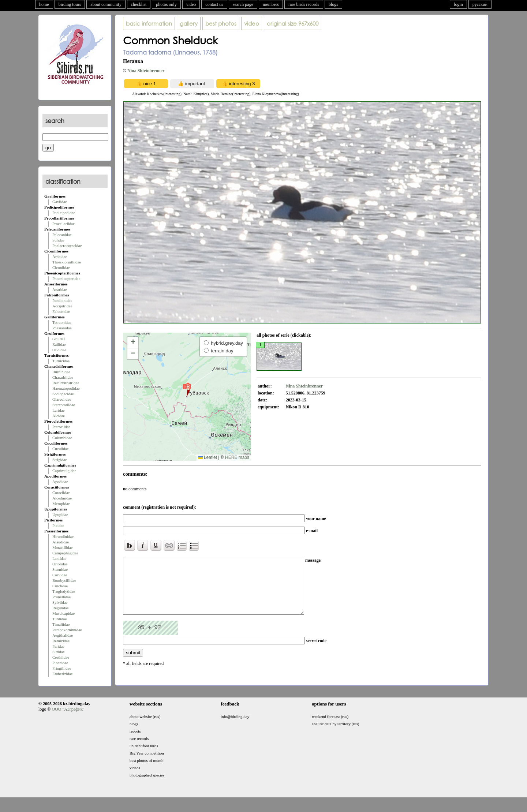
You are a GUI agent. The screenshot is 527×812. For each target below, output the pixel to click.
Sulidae (58, 240)
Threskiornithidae (67, 262)
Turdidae (59, 619)
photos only (166, 4)
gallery (189, 23)
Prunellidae (61, 597)
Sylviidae (60, 602)
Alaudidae (61, 542)
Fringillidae (62, 668)
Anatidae (60, 289)
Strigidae (60, 460)
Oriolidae (60, 564)
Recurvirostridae (66, 383)
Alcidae (59, 416)
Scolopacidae (63, 394)
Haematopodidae (66, 388)
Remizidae (61, 641)
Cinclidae (60, 586)
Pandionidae (62, 300)
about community (106, 4)
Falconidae (61, 311)
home (44, 4)
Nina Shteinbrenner (146, 71)
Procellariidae (63, 224)
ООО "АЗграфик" (68, 719)
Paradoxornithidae (67, 630)
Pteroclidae (61, 427)
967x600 (293, 23)
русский (480, 4)
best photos (221, 23)
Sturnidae (60, 569)
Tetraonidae (62, 322)
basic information (149, 23)
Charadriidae (63, 377)
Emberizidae (63, 674)
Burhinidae (61, 372)
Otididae (59, 350)
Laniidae (59, 558)
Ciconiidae (61, 267)
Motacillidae (63, 547)
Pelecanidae (62, 235)
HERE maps (237, 457)
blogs (333, 4)
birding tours (70, 4)
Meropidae (61, 504)
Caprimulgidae (64, 471)
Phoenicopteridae (66, 278)
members (271, 4)
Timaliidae (61, 624)
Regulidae (61, 608)
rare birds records (304, 4)
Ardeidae (60, 257)
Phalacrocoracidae (67, 246)
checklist (139, 4)
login (458, 4)
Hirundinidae (63, 536)
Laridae (59, 410)
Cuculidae (61, 449)
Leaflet (208, 457)
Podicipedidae (64, 213)
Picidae (58, 525)
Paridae (58, 646)
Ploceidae (60, 663)
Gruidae (59, 339)
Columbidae (62, 438)
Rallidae (59, 344)
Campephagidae (65, 553)
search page (243, 4)
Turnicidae (61, 361)
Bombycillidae (64, 580)
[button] (187, 389)
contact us (214, 4)
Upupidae (60, 514)
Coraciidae (61, 493)
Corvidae (60, 575)
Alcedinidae (62, 498)
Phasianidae (62, 328)
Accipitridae (62, 306)
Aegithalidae (63, 635)
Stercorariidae (64, 405)
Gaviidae (60, 202)
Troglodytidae (64, 591)
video (191, 4)
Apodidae (60, 482)
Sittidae (59, 652)
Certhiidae (61, 657)
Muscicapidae (63, 613)
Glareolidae (62, 399)
